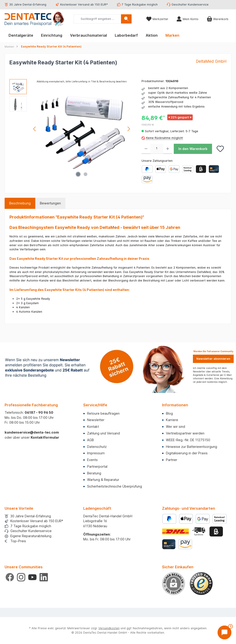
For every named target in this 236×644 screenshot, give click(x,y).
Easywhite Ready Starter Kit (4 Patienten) (51, 46)
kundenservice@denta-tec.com (32, 432)
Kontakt (93, 427)
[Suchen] (126, 19)
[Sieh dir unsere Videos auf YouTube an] (32, 577)
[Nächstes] (129, 129)
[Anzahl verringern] (146, 149)
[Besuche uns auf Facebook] (10, 577)
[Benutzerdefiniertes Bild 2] (199, 532)
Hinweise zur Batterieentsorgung (192, 447)
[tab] (20, 203)
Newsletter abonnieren (213, 359)
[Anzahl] (157, 149)
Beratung (94, 473)
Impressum (96, 453)
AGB (90, 440)
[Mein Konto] (187, 19)
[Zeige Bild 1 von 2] (78, 174)
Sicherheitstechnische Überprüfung (115, 486)
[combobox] (97, 19)
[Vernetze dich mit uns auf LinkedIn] (44, 577)
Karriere (172, 420)
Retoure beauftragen (103, 413)
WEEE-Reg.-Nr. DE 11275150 (188, 440)
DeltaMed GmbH (211, 61)
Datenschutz (97, 447)
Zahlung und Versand (103, 433)
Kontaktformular (45, 437)
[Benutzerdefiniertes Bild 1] (201, 584)
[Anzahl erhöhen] (168, 149)
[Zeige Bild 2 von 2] (86, 174)
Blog (169, 413)
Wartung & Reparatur (103, 480)
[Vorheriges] (35, 129)
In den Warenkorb (193, 149)
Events (92, 460)
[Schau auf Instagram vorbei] (21, 577)
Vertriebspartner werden (185, 433)
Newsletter (96, 420)
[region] (71, 129)
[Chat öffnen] (224, 632)
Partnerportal (97, 466)
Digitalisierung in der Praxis (187, 453)
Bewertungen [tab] (50, 203)
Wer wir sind (176, 427)
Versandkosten (109, 628)
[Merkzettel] (157, 19)
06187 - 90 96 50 (39, 412)
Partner (172, 460)
